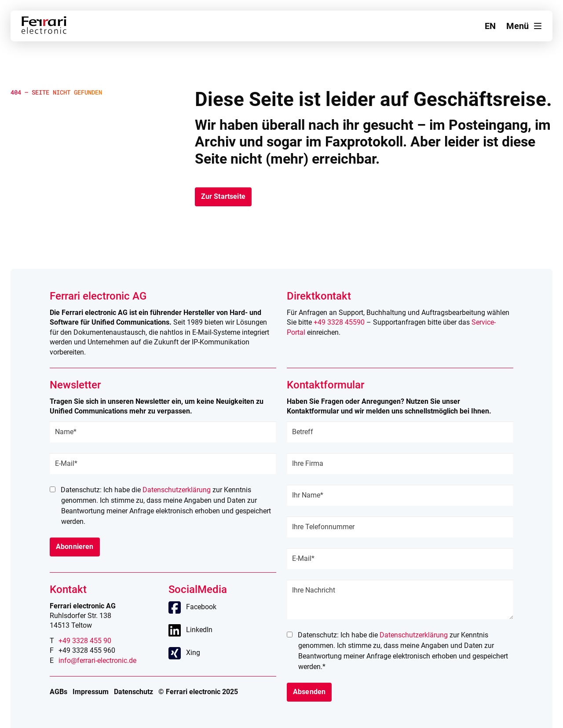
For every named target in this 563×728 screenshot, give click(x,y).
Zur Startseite (223, 196)
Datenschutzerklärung (177, 490)
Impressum (91, 692)
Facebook (201, 607)
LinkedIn (199, 630)
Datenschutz (133, 692)
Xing (193, 653)
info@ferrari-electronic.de (97, 660)
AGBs (58, 692)
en (490, 26)
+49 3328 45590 (339, 322)
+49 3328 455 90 (85, 641)
